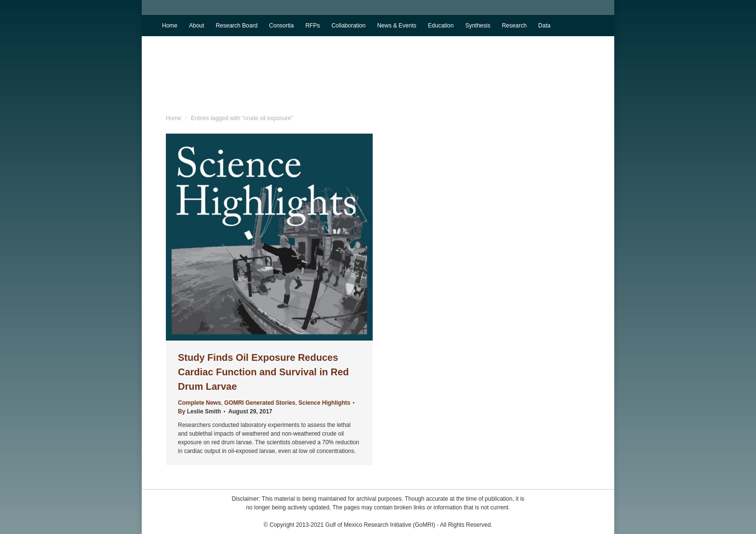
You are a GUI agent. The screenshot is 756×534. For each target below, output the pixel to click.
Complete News (199, 403)
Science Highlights (324, 403)
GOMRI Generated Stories (260, 403)
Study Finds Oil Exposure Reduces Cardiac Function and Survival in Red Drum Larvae (263, 372)
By (199, 411)
